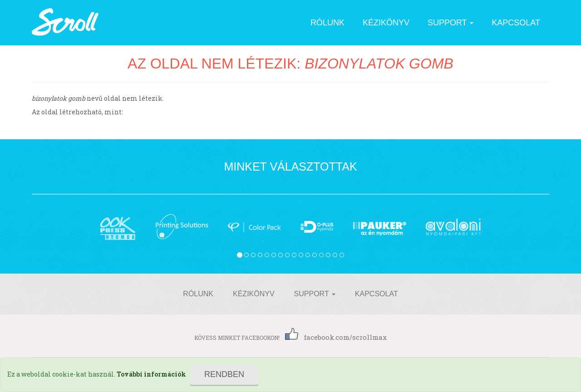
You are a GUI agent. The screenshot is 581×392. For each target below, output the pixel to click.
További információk (151, 374)
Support (451, 23)
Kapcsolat (516, 23)
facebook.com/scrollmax (336, 337)
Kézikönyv (386, 23)
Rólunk (327, 23)
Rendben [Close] (224, 374)
